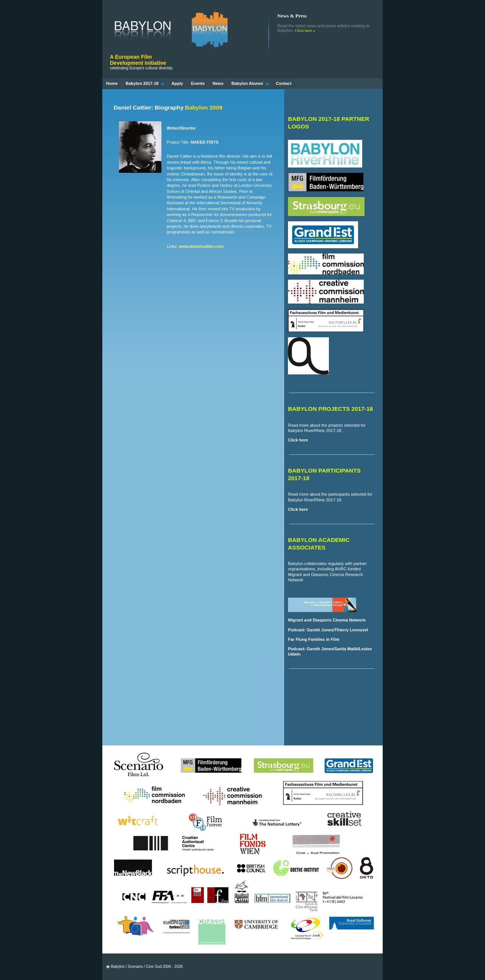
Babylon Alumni (250, 83)
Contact (284, 83)
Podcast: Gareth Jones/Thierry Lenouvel (328, 630)
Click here (298, 440)
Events (198, 83)
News (218, 83)
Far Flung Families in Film (314, 639)
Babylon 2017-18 (145, 83)
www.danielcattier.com (201, 246)
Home (112, 83)
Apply (177, 83)
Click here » (305, 30)
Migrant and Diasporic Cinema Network (327, 620)
